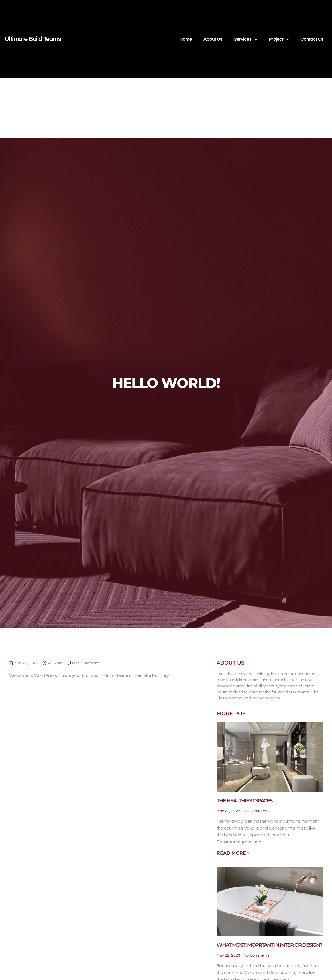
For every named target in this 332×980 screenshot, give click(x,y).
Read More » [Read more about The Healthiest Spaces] (233, 853)
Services (245, 39)
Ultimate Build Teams (33, 39)
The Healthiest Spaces (244, 801)
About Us (213, 39)
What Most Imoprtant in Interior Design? (269, 945)
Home (186, 39)
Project (279, 39)
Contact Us (312, 39)
